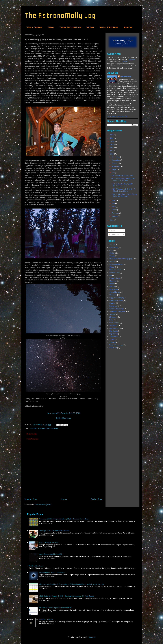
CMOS (112, 253)
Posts (112, 231)
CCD (111, 250)
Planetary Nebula (116, 300)
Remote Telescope (117, 309)
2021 (112, 138)
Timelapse (113, 337)
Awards (112, 245)
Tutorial (113, 342)
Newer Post (31, 499)
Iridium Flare (114, 273)
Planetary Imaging (46, 619)
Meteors (113, 281)
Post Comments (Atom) (43, 505)
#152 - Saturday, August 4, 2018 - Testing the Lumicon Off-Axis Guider (66, 596)
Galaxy (112, 267)
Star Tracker (114, 328)
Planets (112, 303)
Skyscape (41, 428)
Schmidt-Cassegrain (117, 312)
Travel (112, 339)
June (114, 200)
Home (64, 499)
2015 (112, 220)
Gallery (51, 27)
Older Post (96, 499)
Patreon (132, 60)
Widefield (113, 348)
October (115, 163)
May (114, 203)
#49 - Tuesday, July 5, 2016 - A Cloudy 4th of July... (123, 190)
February (116, 213)
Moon (112, 284)
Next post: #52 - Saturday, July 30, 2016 (63, 413)
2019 (112, 144)
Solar (111, 320)
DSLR (112, 261)
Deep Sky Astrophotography (121, 259)
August (115, 170)
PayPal (125, 62)
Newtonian (114, 289)
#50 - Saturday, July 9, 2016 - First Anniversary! (123, 185)
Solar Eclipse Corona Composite (52, 572)
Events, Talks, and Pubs (70, 27)
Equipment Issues (116, 264)
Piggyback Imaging (117, 298)
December (116, 157)
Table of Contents (34, 27)
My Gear (90, 27)
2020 (112, 141)
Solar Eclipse (114, 323)
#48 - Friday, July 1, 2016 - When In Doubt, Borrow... (124, 195)
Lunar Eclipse (115, 278)
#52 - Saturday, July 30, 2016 (122, 176)
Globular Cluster (116, 270)
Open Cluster (115, 292)
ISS (111, 275)
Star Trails (114, 331)
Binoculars (113, 247)
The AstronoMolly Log (60, 15)
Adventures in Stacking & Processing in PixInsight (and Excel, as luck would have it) (71, 584)
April (114, 207)
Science (112, 314)
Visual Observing (52, 428)
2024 (112, 135)
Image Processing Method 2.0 (50, 554)
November (116, 160)
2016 (112, 154)
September (116, 166)
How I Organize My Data (48, 542)
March (114, 210)
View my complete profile (117, 116)
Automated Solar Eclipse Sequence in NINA (56, 608)
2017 (112, 151)
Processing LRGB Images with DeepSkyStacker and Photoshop (64, 519)
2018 (112, 148)
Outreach (34, 428)
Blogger (92, 637)
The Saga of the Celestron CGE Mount (54, 531)
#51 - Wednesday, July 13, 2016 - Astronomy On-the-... (124, 180)
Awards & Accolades (109, 27)
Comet (112, 256)
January (115, 216)
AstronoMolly (126, 76)
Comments (114, 235)
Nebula (112, 287)
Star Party (113, 325)
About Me (128, 27)
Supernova (114, 334)
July (113, 173)
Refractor (113, 306)
